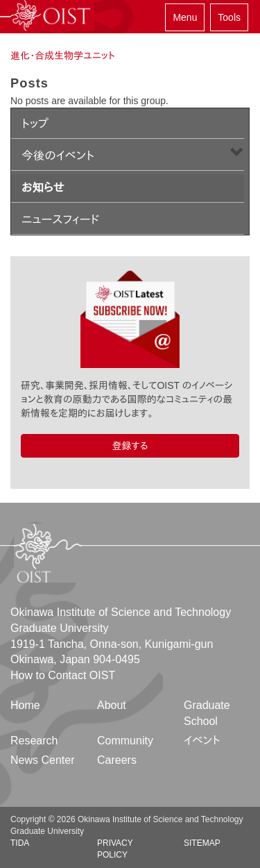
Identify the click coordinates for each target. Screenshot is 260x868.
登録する (130, 446)
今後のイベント (58, 156)
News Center (42, 760)
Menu (185, 17)
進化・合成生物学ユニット (63, 56)
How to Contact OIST (63, 675)
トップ (35, 124)
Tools (229, 17)
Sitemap (202, 843)
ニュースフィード (60, 220)
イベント (202, 741)
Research (34, 741)
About (112, 705)
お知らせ (43, 188)
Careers (117, 760)
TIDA (20, 843)
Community (125, 741)
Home (25, 705)
